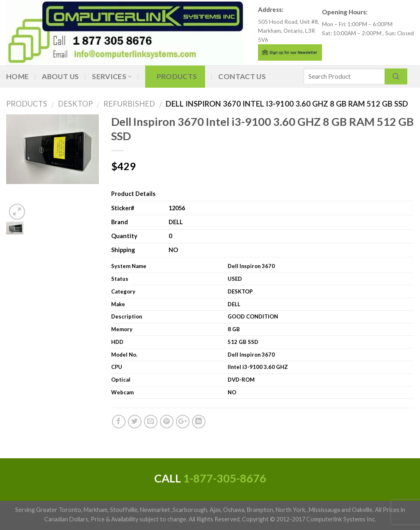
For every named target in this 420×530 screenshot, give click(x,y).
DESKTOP (72, 104)
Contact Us (242, 76)
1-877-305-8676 (225, 478)
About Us (60, 76)
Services (112, 76)
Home (17, 76)
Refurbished (126, 104)
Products (177, 76)
